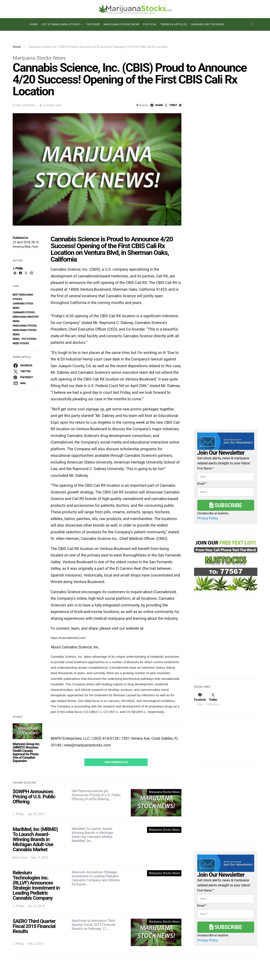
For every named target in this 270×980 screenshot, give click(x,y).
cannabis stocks (24, 312)
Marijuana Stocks (25, 326)
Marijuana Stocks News (122, 24)
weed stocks (21, 343)
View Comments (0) (116, 762)
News (16, 339)
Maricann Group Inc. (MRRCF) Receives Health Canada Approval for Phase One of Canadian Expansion (26, 752)
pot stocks (29, 339)
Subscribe (226, 505)
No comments (26, 105)
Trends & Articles (174, 24)
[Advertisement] (226, 641)
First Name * (205, 468)
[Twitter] (213, 699)
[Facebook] (200, 699)
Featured (93, 24)
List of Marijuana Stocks (61, 24)
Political (150, 24)
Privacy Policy (208, 518)
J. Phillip (18, 268)
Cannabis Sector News (207, 24)
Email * (202, 484)
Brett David (20, 858)
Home (34, 24)
